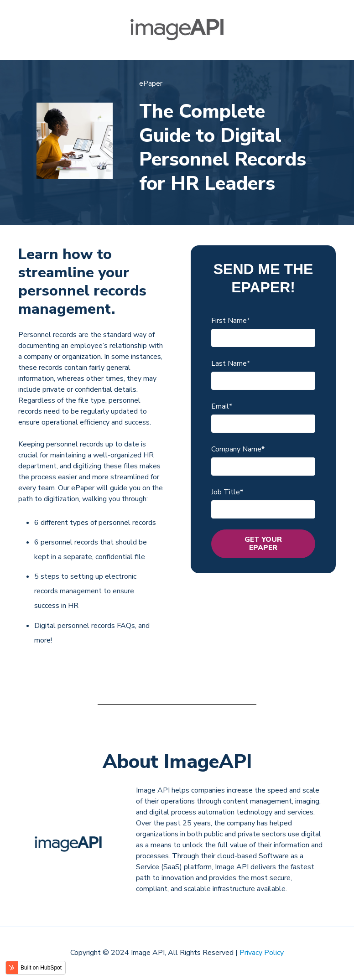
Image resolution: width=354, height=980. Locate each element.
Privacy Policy (262, 953)
